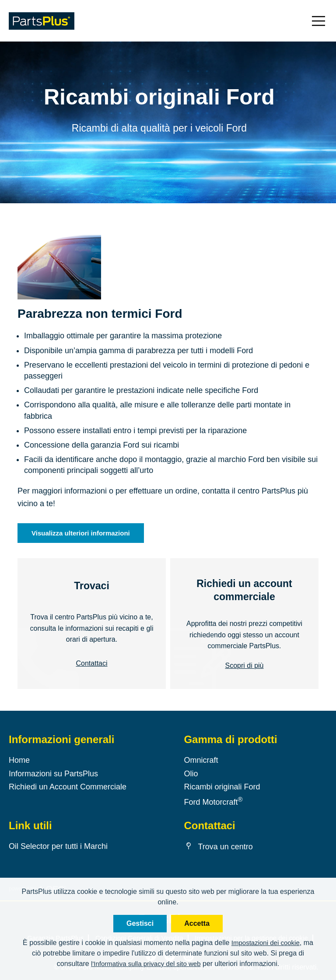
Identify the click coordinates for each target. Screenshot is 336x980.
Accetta (197, 923)
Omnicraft (201, 760)
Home (19, 760)
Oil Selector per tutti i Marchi (58, 846)
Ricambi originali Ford (222, 787)
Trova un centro (218, 847)
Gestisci (140, 923)
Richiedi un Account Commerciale (68, 787)
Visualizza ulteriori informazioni (81, 533)
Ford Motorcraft (213, 802)
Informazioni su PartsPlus (53, 773)
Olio (191, 773)
